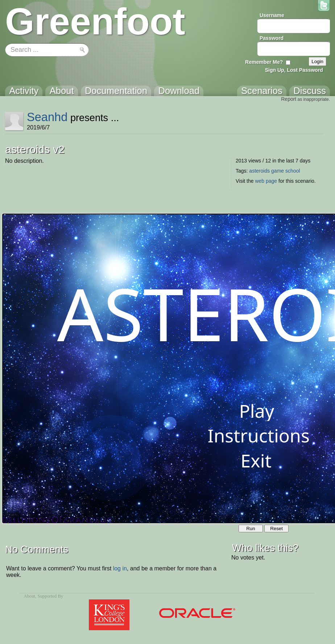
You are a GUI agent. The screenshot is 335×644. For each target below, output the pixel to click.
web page (266, 181)
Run (251, 529)
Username (272, 15)
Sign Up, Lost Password (294, 70)
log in (120, 568)
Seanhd (47, 117)
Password (272, 38)
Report (289, 99)
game (278, 171)
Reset (276, 529)
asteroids (259, 171)
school (293, 171)
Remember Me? (264, 62)
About (29, 596)
